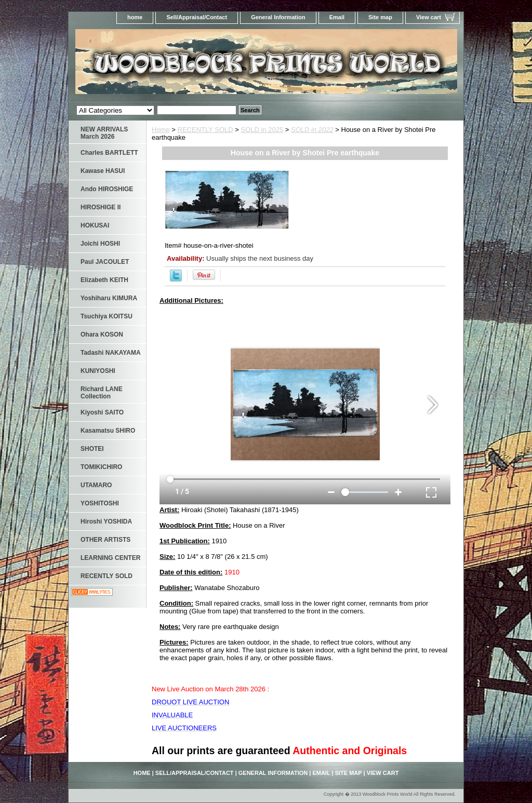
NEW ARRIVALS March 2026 (104, 133)
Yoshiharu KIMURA (109, 298)
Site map (380, 17)
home (135, 17)
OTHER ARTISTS (105, 540)
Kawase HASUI (103, 171)
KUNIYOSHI (98, 371)
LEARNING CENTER (110, 558)
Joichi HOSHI (100, 244)
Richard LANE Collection (102, 393)
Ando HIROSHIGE (107, 189)
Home (161, 130)
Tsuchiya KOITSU (107, 316)
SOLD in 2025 (262, 130)
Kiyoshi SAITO (102, 412)
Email (337, 17)
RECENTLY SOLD (205, 130)
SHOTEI (92, 449)
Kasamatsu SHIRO (108, 431)
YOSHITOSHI (100, 503)
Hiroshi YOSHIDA (106, 521)
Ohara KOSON (102, 334)
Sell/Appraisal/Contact (197, 17)
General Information (278, 17)
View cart (429, 17)
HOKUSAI (95, 225)
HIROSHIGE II (101, 207)
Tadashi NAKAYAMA (111, 353)
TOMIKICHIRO (101, 467)
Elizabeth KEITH (104, 280)
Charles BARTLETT (109, 153)
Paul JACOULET (105, 262)
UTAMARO (96, 485)
